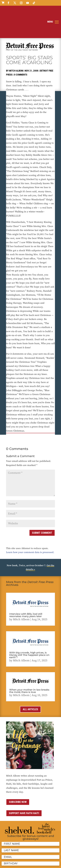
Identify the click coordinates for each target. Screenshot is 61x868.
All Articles (30, 685)
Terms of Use (12, 860)
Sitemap (40, 860)
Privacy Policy (44, 856)
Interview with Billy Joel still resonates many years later (26, 591)
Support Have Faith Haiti (24, 789)
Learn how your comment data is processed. (30, 528)
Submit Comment (42, 509)
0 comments (21, 51)
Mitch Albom (16, 47)
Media (32, 860)
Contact (24, 860)
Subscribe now (18, 778)
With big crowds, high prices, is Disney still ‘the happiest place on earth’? (29, 631)
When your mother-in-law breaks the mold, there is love (29, 667)
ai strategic (14, 864)
